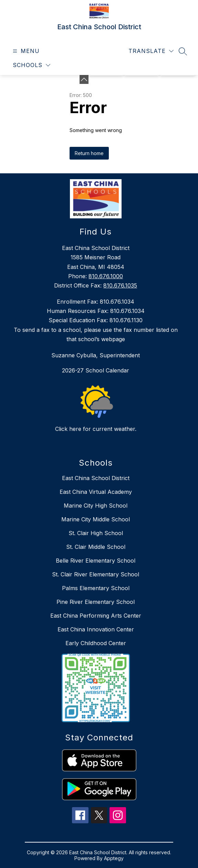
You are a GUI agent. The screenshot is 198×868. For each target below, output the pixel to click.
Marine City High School (96, 506)
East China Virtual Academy (96, 492)
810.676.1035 (120, 285)
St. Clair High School (96, 533)
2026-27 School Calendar (96, 370)
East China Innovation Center (96, 629)
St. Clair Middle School (96, 547)
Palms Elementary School (96, 588)
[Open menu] (25, 51)
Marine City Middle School (96, 519)
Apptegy (114, 858)
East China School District (96, 478)
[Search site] (183, 51)
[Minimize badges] (84, 79)
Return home (89, 153)
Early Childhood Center (96, 643)
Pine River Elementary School (96, 602)
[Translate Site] (151, 51)
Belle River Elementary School (96, 561)
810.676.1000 (106, 276)
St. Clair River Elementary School (96, 574)
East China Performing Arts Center (96, 616)
